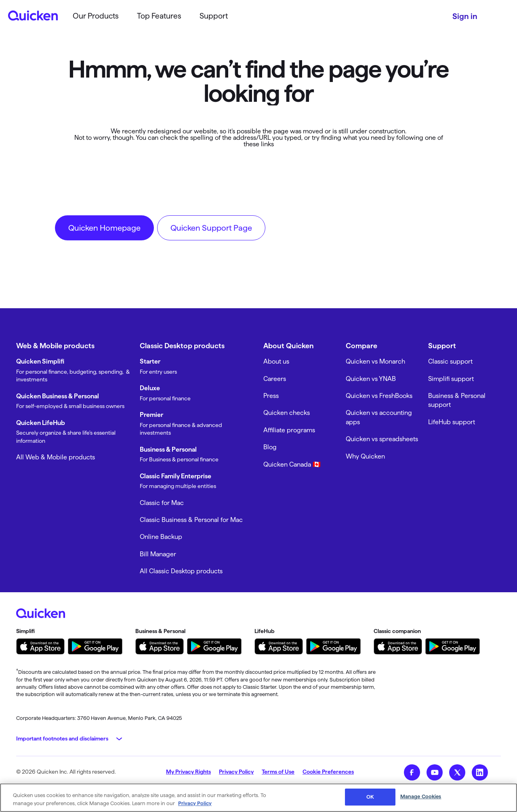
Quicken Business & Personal (58, 396)
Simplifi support (451, 379)
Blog (270, 447)
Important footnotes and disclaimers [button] (62, 738)
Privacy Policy (236, 772)
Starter (150, 361)
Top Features (159, 16)
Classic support (450, 361)
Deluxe (150, 388)
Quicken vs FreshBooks (379, 396)
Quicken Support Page (211, 228)
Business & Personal (168, 449)
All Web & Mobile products (56, 457)
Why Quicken (365, 456)
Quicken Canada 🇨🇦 (292, 464)
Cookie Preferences (328, 772)
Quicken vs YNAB (371, 379)
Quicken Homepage (104, 228)
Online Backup (161, 537)
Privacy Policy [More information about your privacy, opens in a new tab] (195, 803)
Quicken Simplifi (40, 361)
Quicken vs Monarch (375, 361)
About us (276, 361)
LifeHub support (452, 422)
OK (370, 797)
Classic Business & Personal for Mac (191, 520)
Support (214, 16)
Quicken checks (287, 413)
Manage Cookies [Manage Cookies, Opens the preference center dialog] (421, 796)
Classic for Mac (162, 503)
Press (271, 396)
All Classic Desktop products (181, 571)
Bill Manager (158, 554)
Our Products (96, 16)
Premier (151, 415)
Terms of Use (278, 772)
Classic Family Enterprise (175, 476)
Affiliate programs (289, 430)
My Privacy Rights (188, 772)
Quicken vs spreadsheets (382, 439)
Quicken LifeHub (41, 423)
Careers (275, 379)
